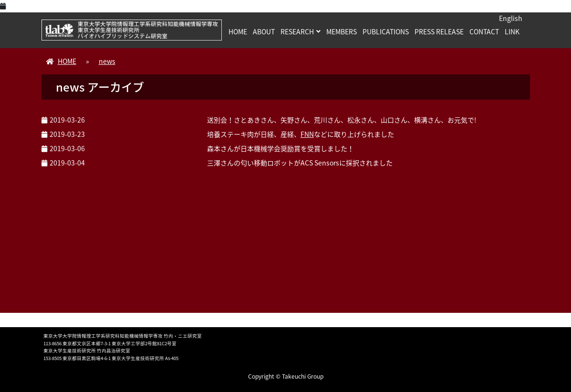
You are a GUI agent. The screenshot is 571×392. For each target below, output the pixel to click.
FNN (307, 134)
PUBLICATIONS (386, 31)
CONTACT (484, 31)
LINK (512, 31)
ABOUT (264, 31)
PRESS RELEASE (439, 31)
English (511, 18)
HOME (238, 31)
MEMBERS (342, 31)
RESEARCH (297, 31)
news (107, 61)
